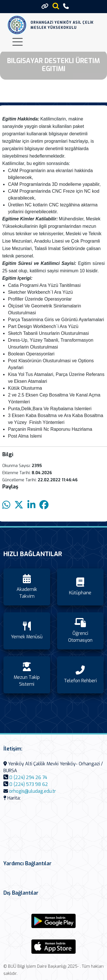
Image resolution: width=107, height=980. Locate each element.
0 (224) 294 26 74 (28, 777)
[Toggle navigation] (18, 42)
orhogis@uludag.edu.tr (33, 791)
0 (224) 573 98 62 (29, 784)
